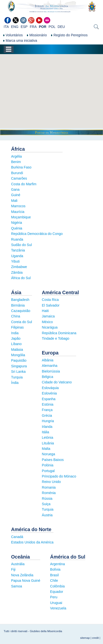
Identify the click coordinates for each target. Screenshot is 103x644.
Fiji (13, 569)
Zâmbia (17, 272)
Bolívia (55, 569)
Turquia (17, 377)
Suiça (46, 504)
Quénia (17, 228)
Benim (16, 162)
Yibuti (15, 261)
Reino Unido (51, 482)
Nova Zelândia (22, 575)
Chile (54, 581)
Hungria (48, 421)
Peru (54, 597)
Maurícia (18, 212)
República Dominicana (59, 333)
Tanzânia (18, 250)
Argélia (17, 156)
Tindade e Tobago (56, 338)
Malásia (17, 350)
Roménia (49, 493)
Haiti (45, 311)
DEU (61, 27)
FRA (33, 27)
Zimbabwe (19, 267)
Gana (15, 189)
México (47, 322)
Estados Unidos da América (32, 542)
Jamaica (48, 316)
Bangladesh (20, 300)
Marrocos (18, 206)
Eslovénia (49, 393)
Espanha (49, 399)
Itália (46, 432)
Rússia (47, 499)
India (15, 333)
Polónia (48, 465)
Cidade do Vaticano (57, 382)
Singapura (19, 366)
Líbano (16, 344)
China (16, 316)
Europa (50, 353)
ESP (24, 27)
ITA (6, 27)
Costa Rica (50, 300)
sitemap (85, 638)
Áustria (47, 515)
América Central (60, 292)
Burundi (17, 173)
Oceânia (20, 557)
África (18, 149)
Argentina (57, 564)
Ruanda (17, 239)
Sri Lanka (18, 372)
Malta (46, 449)
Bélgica (48, 377)
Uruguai (56, 603)
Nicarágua (50, 327)
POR (43, 27)
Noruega (49, 454)
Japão (16, 338)
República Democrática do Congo (37, 234)
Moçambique (21, 217)
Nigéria (17, 223)
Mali (14, 201)
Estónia (48, 404)
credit (95, 638)
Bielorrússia (51, 371)
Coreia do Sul (22, 322)
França (47, 410)
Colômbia (57, 586)
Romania (49, 487)
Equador (57, 592)
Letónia (48, 437)
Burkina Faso (21, 167)
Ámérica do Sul (68, 557)
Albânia (48, 360)
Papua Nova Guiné (26, 581)
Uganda (17, 256)
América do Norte (31, 529)
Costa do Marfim (24, 184)
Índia (15, 383)
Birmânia (18, 305)
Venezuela (58, 608)
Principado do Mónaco (59, 476)
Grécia (47, 415)
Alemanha (50, 366)
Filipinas (17, 327)
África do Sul (21, 278)
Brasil (54, 575)
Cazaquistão (21, 311)
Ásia (16, 292)
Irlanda (47, 427)
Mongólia (18, 355)
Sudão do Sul (21, 245)
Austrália (18, 564)
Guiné (16, 195)
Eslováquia (50, 388)
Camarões (19, 178)
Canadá (17, 537)
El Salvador (51, 305)
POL (52, 27)
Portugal (48, 471)
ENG (15, 27)
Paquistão (19, 360)
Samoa (17, 586)
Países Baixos (53, 460)
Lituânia (48, 443)
